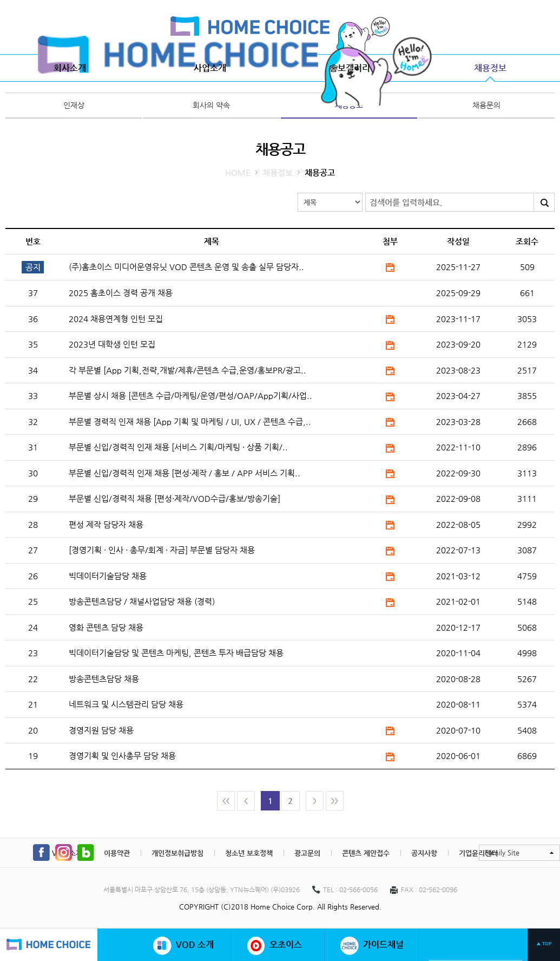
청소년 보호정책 (249, 853)
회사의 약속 (211, 105)
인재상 (74, 105)
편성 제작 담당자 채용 (106, 524)
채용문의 (486, 105)
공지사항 (424, 853)
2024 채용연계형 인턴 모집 (116, 319)
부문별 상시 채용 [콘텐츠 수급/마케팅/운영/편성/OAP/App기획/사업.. (190, 395)
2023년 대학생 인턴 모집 (112, 344)
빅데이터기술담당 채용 (108, 576)
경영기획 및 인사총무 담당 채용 (122, 756)
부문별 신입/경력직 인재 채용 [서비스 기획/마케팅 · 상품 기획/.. (178, 447)
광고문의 (307, 853)
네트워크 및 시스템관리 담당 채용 (126, 704)
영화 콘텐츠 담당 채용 (106, 627)
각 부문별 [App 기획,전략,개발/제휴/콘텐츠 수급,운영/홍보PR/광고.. (187, 370)
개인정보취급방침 (177, 853)
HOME (238, 172)
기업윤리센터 (478, 853)
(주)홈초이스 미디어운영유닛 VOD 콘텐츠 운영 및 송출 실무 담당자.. (186, 267)
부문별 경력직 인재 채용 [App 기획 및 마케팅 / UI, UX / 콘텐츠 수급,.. (190, 421)
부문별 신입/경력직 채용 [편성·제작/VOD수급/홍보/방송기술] (174, 498)
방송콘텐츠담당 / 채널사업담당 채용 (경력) (142, 601)
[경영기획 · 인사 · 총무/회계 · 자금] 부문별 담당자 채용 (162, 550)
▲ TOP (544, 944)
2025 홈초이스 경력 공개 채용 (121, 293)
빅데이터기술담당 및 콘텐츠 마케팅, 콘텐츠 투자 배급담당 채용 (176, 653)
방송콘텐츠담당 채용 (104, 679)
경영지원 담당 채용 (101, 730)
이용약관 (117, 853)
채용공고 (349, 105)
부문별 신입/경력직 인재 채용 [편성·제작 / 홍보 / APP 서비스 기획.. (185, 473)
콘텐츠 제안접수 (366, 853)
